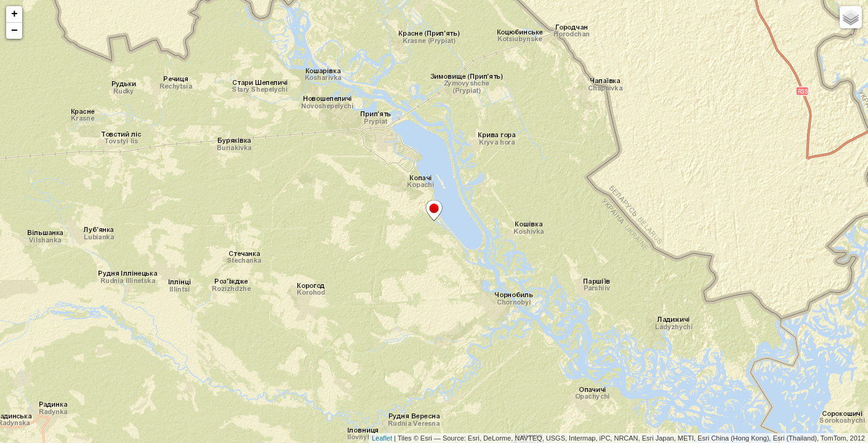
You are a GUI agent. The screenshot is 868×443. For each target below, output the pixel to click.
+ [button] (14, 14)
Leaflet (382, 438)
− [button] (14, 31)
